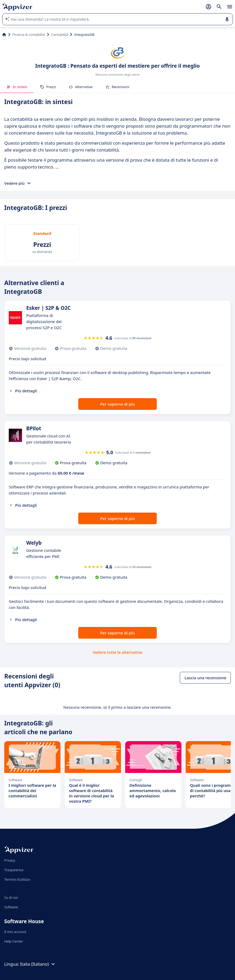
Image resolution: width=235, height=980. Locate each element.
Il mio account (15, 932)
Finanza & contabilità (29, 35)
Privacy (10, 860)
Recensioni (117, 87)
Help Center (14, 941)
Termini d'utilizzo (17, 879)
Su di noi (11, 897)
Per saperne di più (117, 404)
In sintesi (17, 87)
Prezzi (48, 87)
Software (11, 907)
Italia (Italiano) (38, 964)
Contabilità (60, 35)
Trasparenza (14, 870)
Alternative (81, 87)
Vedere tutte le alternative (117, 652)
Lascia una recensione (205, 678)
